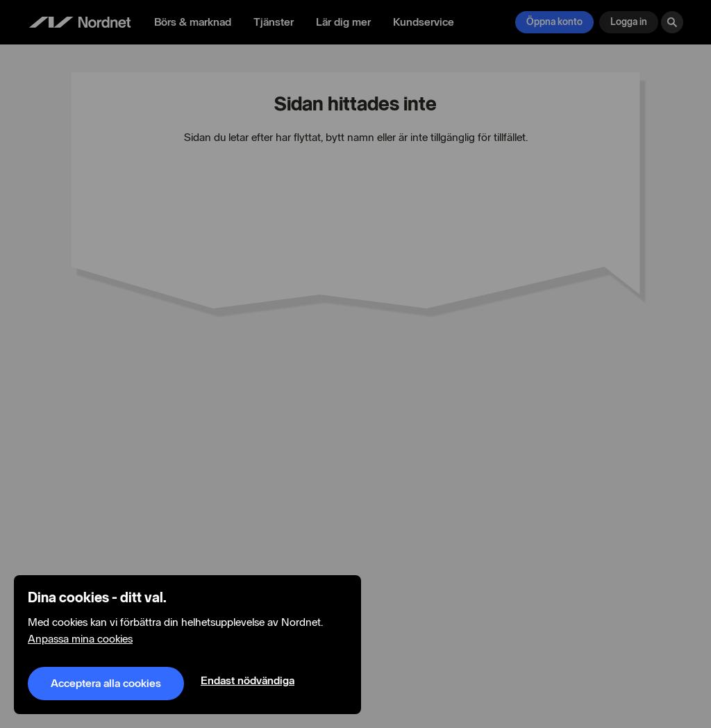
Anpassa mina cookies (80, 639)
